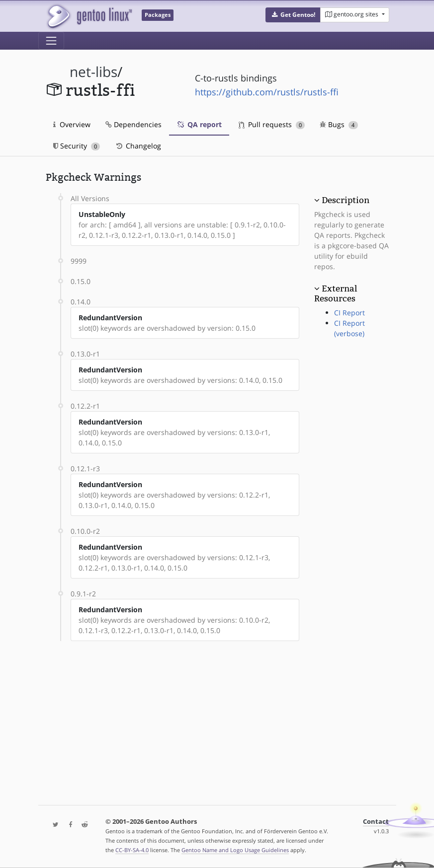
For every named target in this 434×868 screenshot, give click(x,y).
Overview (72, 124)
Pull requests (272, 124)
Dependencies (133, 124)
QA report (199, 124)
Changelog (138, 146)
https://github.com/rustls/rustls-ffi (267, 92)
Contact (376, 822)
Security (77, 146)
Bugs (339, 124)
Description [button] (346, 200)
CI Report (349, 313)
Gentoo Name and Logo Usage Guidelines (235, 850)
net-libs (93, 72)
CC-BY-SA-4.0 (132, 850)
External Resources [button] (336, 293)
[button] (293, 15)
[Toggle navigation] (51, 41)
